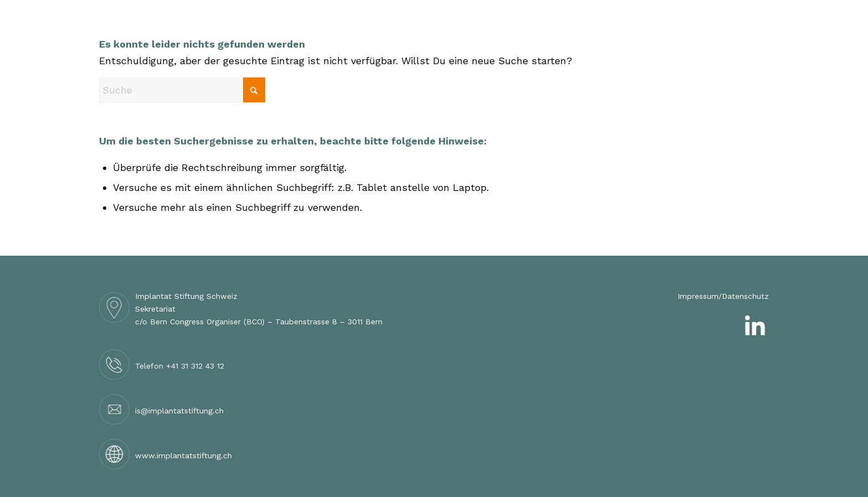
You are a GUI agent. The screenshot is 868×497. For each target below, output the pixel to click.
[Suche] (182, 90)
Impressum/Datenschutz (723, 296)
